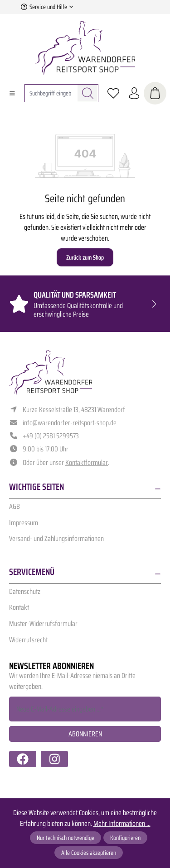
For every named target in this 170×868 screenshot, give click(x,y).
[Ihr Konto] (134, 93)
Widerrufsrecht (28, 640)
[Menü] (12, 93)
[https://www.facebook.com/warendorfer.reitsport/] (23, 759)
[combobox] (51, 93)
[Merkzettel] (113, 93)
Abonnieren (85, 734)
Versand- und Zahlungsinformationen (56, 538)
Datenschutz (25, 591)
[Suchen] (88, 93)
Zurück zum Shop (85, 257)
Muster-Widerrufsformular (43, 624)
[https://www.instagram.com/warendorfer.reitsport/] (54, 759)
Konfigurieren (125, 838)
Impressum (24, 523)
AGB (15, 506)
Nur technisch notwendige (66, 838)
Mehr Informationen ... (122, 824)
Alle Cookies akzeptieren (89, 853)
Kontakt (19, 607)
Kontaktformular (87, 462)
